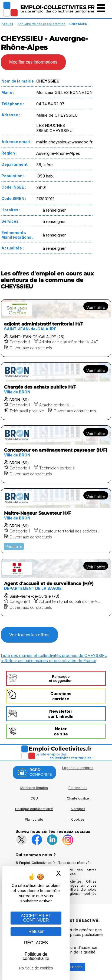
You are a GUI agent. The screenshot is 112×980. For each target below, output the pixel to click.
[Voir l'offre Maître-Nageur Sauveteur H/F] (56, 521)
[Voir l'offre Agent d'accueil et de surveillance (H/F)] (56, 588)
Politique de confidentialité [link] (36, 956)
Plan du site (34, 819)
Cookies (78, 819)
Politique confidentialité (34, 809)
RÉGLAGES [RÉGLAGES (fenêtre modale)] (36, 943)
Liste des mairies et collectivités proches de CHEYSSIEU (54, 655)
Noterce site (61, 731)
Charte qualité (78, 798)
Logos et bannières (78, 768)
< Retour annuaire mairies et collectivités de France (49, 661)
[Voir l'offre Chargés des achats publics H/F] (56, 391)
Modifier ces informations (33, 62)
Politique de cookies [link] (36, 968)
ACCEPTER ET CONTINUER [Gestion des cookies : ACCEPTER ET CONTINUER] (36, 918)
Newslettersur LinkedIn (61, 714)
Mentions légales (34, 788)
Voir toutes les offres (29, 635)
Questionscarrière (61, 696)
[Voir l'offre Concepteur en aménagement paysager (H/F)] (56, 454)
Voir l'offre (96, 308)
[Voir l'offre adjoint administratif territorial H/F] (56, 328)
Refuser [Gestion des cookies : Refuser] (36, 931)
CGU (34, 798)
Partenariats (78, 788)
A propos (78, 809)
